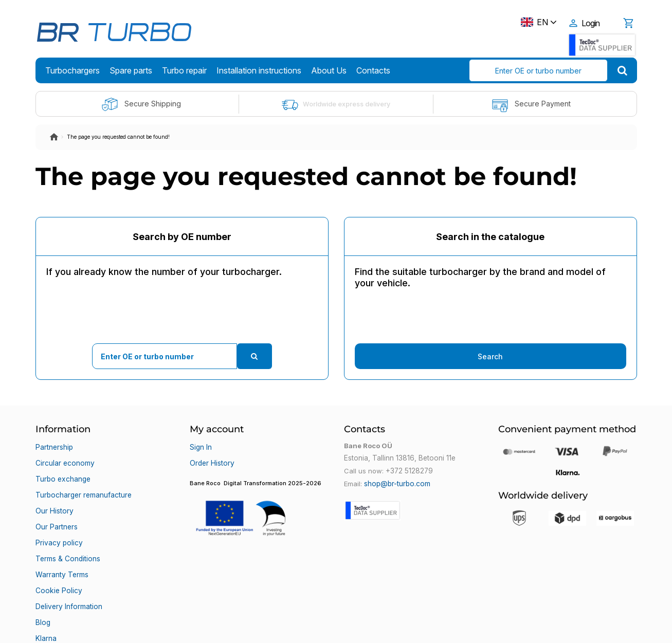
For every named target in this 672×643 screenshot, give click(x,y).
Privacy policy (58, 520)
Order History (211, 458)
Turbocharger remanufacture (83, 483)
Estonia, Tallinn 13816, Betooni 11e (398, 458)
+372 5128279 (409, 470)
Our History (53, 495)
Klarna (46, 594)
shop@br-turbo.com (396, 483)
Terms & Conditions (67, 532)
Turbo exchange (62, 470)
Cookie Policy (57, 557)
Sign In (201, 446)
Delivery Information (68, 569)
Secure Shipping (141, 104)
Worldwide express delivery (336, 104)
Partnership (54, 446)
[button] (259, 504)
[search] (622, 70)
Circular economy (64, 458)
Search (490, 356)
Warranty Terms (61, 544)
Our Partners (56, 507)
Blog (42, 581)
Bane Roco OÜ (65, 626)
